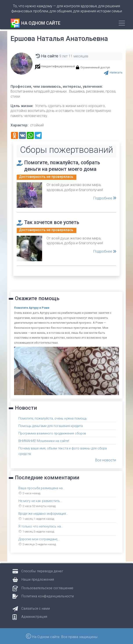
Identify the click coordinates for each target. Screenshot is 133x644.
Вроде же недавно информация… (44, 513)
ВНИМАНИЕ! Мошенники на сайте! (44, 441)
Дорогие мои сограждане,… (40, 539)
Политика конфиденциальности (48, 596)
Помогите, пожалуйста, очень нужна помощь (53, 418)
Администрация (34, 616)
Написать (116, 72)
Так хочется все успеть (54, 222)
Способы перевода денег (42, 571)
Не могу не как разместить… (41, 500)
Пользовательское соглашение (47, 588)
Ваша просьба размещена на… (42, 488)
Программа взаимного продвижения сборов (53, 433)
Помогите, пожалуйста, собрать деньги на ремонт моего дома (65, 166)
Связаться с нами (36, 608)
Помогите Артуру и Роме (32, 307)
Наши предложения (38, 579)
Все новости (106, 460)
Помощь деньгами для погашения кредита (51, 425)
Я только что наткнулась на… (41, 526)
